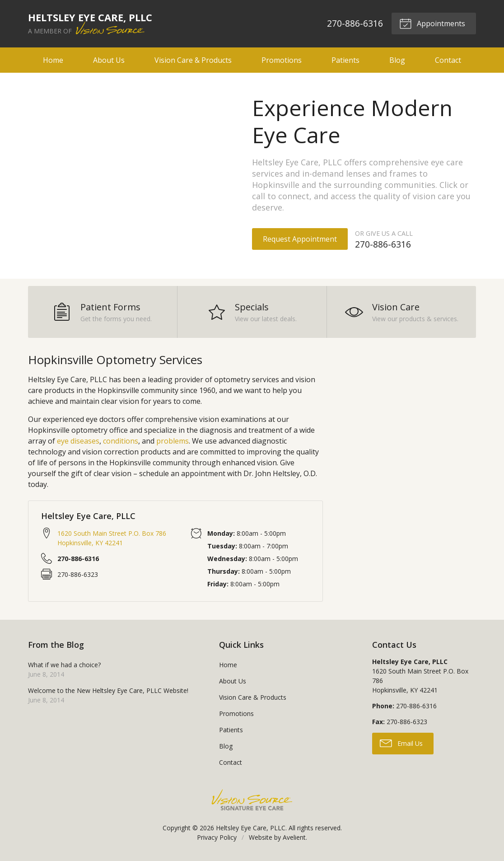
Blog (397, 60)
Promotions (282, 60)
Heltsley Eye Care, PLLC (251, 828)
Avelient (294, 837)
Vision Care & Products (193, 60)
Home (53, 60)
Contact (448, 60)
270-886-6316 (355, 23)
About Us (109, 60)
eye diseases (78, 441)
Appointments (432, 23)
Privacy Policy (217, 837)
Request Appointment (300, 239)
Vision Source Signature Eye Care (252, 800)
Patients (345, 60)
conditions (121, 441)
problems (173, 441)
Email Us (401, 743)
